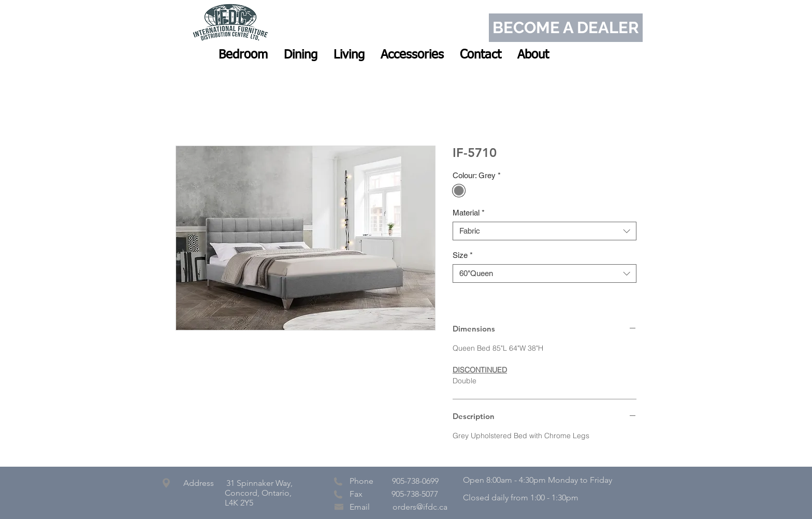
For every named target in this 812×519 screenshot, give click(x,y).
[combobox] (545, 231)
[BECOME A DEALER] (566, 28)
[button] (243, 55)
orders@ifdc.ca (420, 507)
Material (469, 213)
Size (463, 255)
